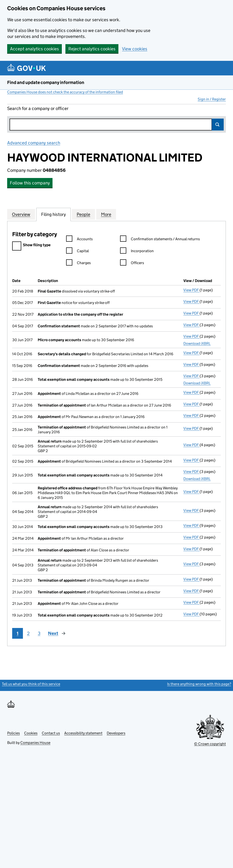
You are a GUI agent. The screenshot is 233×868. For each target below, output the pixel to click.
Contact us (51, 733)
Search (218, 125)
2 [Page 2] (28, 633)
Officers (132, 264)
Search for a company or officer (38, 108)
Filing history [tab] (53, 214)
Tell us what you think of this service (31, 684)
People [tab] (83, 214)
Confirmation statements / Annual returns (160, 240)
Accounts (79, 240)
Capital (77, 252)
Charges (78, 264)
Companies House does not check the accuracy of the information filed (65, 92)
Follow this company (30, 183)
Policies (13, 733)
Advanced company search (34, 143)
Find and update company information (46, 82)
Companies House (35, 743)
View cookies (135, 49)
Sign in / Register (212, 99)
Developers (116, 733)
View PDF (191, 290)
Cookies (31, 733)
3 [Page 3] (39, 633)
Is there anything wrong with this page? (199, 684)
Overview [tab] (21, 214)
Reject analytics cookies (92, 49)
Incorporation (137, 252)
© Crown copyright (210, 744)
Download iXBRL (197, 343)
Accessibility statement (83, 733)
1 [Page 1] (18, 633)
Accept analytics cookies (34, 49)
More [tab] (106, 214)
